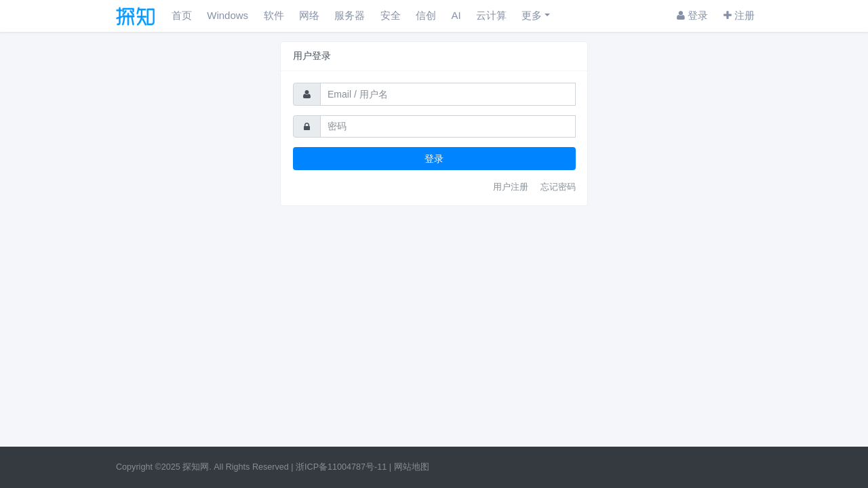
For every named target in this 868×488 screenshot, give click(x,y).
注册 (739, 15)
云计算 (491, 15)
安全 (391, 15)
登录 (692, 15)
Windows (228, 15)
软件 (274, 15)
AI (456, 15)
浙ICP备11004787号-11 (341, 467)
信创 (426, 15)
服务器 (350, 15)
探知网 (196, 467)
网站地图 (412, 467)
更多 (532, 15)
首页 (182, 15)
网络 (309, 15)
